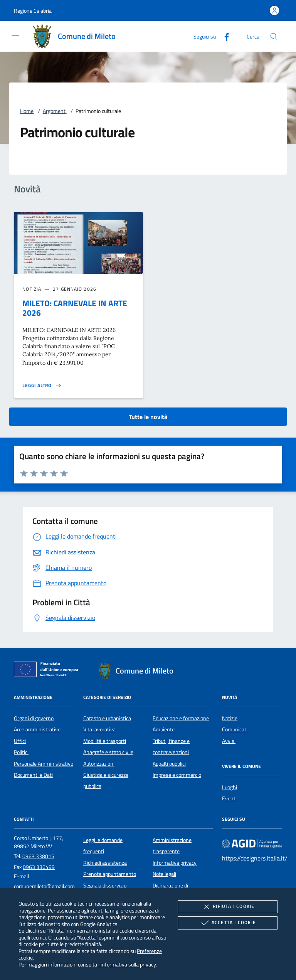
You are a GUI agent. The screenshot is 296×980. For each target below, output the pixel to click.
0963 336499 (39, 867)
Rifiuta (227, 907)
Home (27, 111)
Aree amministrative (37, 729)
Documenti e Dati (33, 775)
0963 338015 (38, 856)
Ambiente (164, 729)
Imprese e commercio (177, 775)
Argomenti (55, 111)
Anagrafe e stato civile (108, 752)
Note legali (164, 874)
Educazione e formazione (181, 718)
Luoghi (230, 787)
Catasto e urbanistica (107, 718)
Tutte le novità (148, 417)
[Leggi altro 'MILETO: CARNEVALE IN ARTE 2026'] (42, 386)
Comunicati (235, 729)
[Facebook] (224, 36)
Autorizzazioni (99, 764)
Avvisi (229, 741)
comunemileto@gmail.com (44, 886)
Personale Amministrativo (44, 764)
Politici (21, 752)
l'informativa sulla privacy (127, 964)
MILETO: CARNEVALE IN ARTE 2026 (75, 308)
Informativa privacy (175, 863)
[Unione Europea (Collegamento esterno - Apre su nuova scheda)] (48, 671)
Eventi (229, 798)
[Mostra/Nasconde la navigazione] (15, 35)
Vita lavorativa (99, 729)
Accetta (228, 923)
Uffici (20, 741)
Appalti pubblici (169, 764)
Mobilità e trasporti (105, 741)
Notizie (230, 718)
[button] (33, 11)
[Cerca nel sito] (274, 36)
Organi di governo (34, 718)
